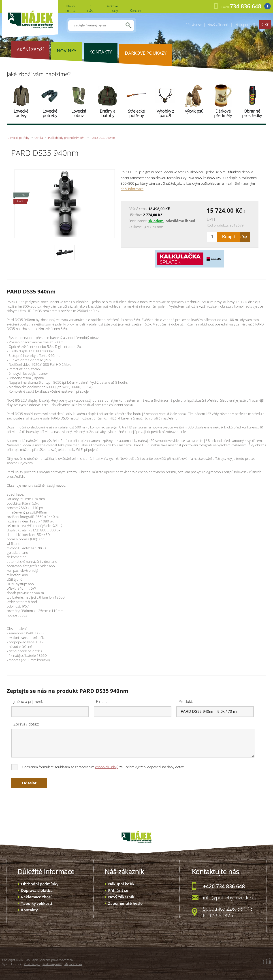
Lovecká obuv (79, 113)
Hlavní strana (70, 8)
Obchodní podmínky (40, 884)
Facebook (268, 6)
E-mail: (102, 701)
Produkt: (186, 701)
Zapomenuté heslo (125, 903)
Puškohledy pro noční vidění (67, 138)
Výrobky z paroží (165, 113)
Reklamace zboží (36, 897)
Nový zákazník (218, 25)
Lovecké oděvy (21, 113)
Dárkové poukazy (112, 8)
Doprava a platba (37, 890)
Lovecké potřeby (50, 113)
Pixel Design (32, 964)
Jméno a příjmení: (28, 701)
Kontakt (136, 11)
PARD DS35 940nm (103, 138)
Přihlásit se (194, 25)
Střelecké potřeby (136, 113)
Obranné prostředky (252, 113)
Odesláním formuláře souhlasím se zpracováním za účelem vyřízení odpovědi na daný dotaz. (98, 767)
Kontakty (29, 910)
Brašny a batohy (108, 113)
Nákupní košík (121, 884)
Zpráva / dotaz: (26, 724)
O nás (90, 8)
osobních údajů (107, 767)
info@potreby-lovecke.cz (230, 897)
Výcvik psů (194, 111)
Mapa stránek (73, 964)
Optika (39, 138)
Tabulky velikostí (37, 903)
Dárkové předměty (223, 113)
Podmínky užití (52, 964)
